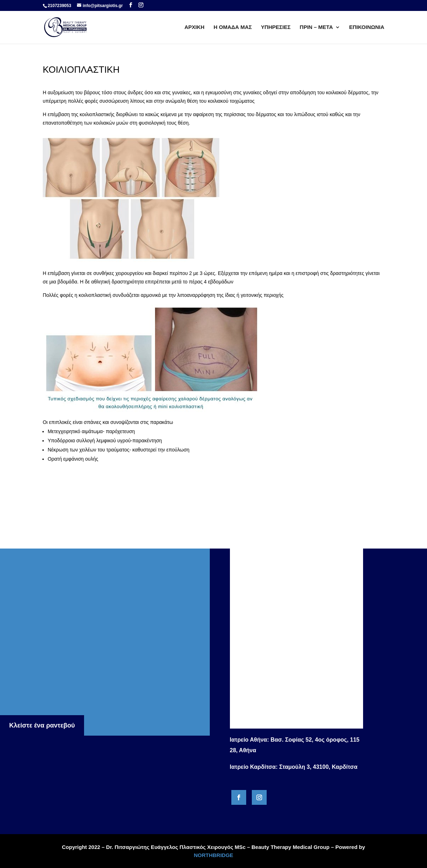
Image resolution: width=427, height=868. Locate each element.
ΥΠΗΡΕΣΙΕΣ (276, 27)
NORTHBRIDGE (214, 855)
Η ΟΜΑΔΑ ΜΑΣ (233, 27)
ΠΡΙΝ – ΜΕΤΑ (316, 27)
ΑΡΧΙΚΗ (194, 27)
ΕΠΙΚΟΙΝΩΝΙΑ (367, 27)
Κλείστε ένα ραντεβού (42, 725)
